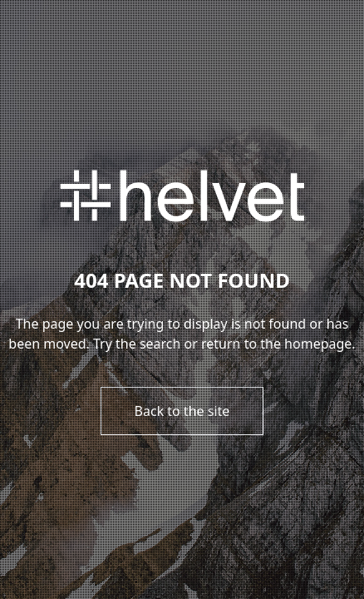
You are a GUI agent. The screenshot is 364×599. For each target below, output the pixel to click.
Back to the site (182, 411)
